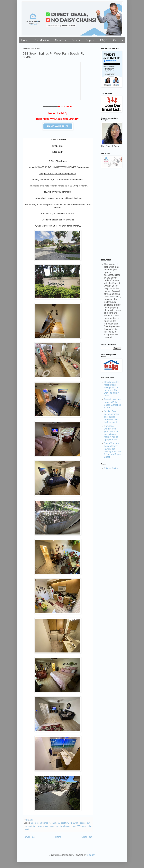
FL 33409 (74, 823)
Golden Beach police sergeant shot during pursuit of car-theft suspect (112, 417)
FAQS (104, 40)
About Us (60, 40)
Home (25, 40)
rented (46, 826)
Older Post (87, 837)
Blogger (91, 855)
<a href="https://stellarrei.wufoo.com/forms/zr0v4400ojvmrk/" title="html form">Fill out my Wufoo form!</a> (111, 212)
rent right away (35, 826)
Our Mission (42, 40)
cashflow (65, 823)
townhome (54, 826)
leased (83, 823)
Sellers (76, 40)
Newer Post (29, 837)
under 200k (76, 826)
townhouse (65, 826)
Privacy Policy (111, 468)
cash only (56, 823)
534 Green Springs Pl (41, 823)
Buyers (90, 40)
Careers (118, 40)
